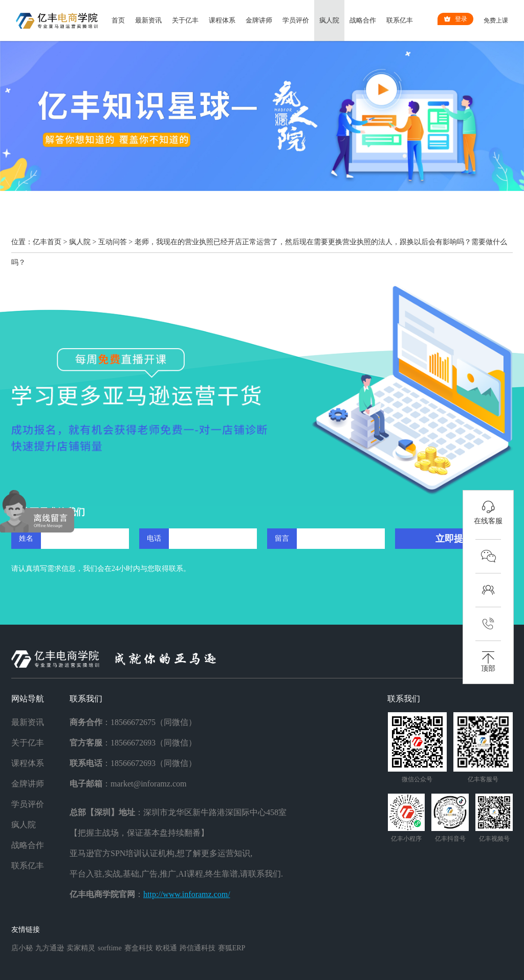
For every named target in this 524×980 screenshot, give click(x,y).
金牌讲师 (259, 20)
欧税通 (166, 948)
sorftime (110, 948)
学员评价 (296, 20)
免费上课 (496, 20)
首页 (118, 20)
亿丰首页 (47, 242)
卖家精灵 (81, 948)
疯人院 (329, 20)
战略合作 (363, 20)
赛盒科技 (139, 948)
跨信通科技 (198, 948)
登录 (455, 19)
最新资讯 (148, 20)
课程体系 (222, 20)
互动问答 (113, 242)
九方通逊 (50, 948)
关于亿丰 (185, 20)
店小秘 (22, 948)
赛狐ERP (232, 948)
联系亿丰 (400, 20)
